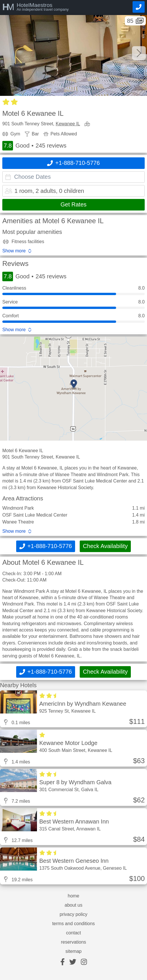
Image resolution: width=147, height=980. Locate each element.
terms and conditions (74, 924)
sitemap (73, 951)
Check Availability (105, 546)
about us (73, 905)
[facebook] (63, 962)
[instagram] (84, 962)
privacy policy (73, 914)
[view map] (88, 124)
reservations (73, 942)
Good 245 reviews (34, 146)
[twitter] (73, 962)
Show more (14, 251)
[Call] (139, 7)
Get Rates (73, 204)
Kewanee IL (68, 124)
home (73, 896)
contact (74, 933)
